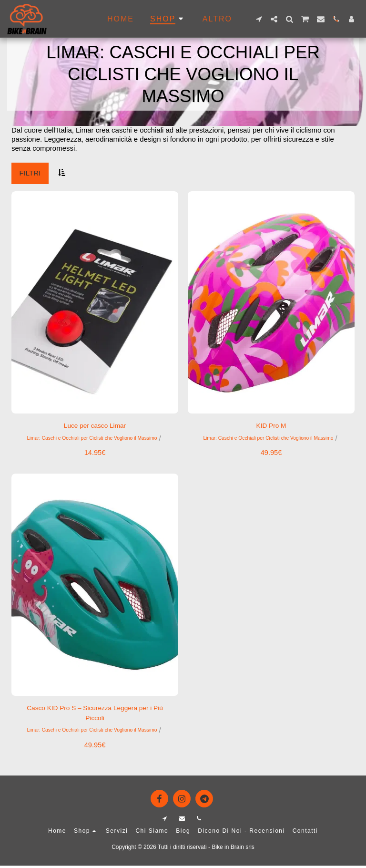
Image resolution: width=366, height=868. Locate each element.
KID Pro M (271, 426)
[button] (259, 19)
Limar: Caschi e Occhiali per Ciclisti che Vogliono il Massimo (92, 439)
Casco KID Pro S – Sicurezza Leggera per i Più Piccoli (95, 715)
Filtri (30, 173)
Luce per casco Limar (95, 426)
